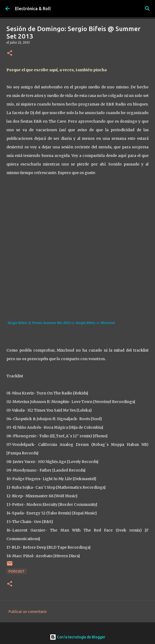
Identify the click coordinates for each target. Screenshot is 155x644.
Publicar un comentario (28, 612)
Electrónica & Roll (33, 9)
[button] (10, 53)
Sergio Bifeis (86, 323)
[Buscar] (147, 9)
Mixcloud (108, 323)
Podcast (17, 571)
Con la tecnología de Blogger (77, 637)
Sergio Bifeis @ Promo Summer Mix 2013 (39, 323)
